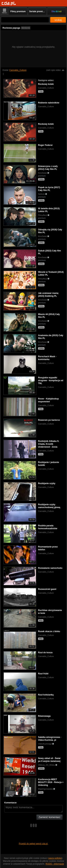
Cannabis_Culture (18, 70)
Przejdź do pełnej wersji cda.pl (33, 844)
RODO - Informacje (55, 864)
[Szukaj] (25, 20)
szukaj (58, 20)
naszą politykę (55, 858)
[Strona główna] (9, 3)
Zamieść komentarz (49, 817)
